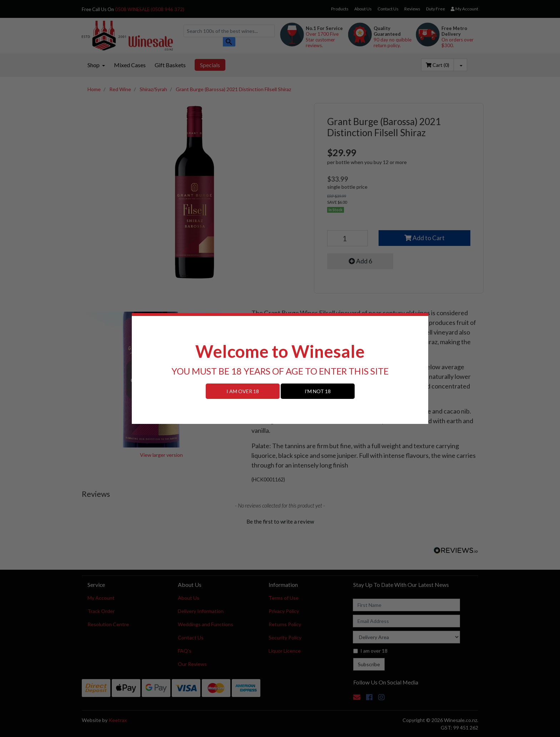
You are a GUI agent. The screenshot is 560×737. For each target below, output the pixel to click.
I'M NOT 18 (318, 391)
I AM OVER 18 (243, 391)
